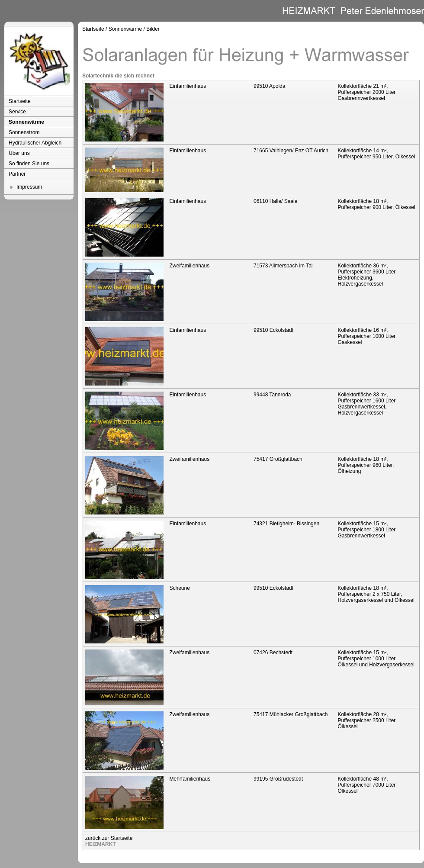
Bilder (153, 29)
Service (17, 112)
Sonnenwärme (26, 122)
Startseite (20, 101)
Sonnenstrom (24, 132)
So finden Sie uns (29, 164)
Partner (17, 174)
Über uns (19, 153)
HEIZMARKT (101, 844)
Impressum (29, 187)
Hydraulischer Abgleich (35, 143)
